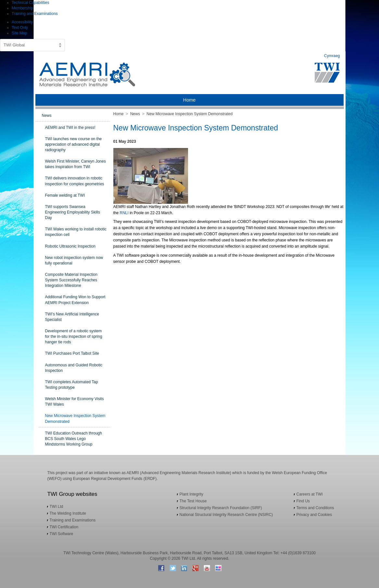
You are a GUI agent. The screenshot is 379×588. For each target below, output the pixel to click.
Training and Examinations (35, 14)
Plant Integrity (191, 494)
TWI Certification (64, 527)
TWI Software (62, 534)
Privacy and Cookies (314, 515)
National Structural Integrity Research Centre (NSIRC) (226, 515)
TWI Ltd (57, 507)
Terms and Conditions (315, 508)
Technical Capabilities (30, 3)
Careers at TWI (310, 494)
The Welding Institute (68, 513)
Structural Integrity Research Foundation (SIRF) (221, 508)
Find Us (303, 501)
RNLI (124, 213)
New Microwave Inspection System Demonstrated (190, 114)
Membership (22, 8)
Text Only (20, 28)
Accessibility (22, 22)
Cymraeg (332, 56)
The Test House (193, 501)
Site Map (19, 33)
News (135, 114)
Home (119, 114)
